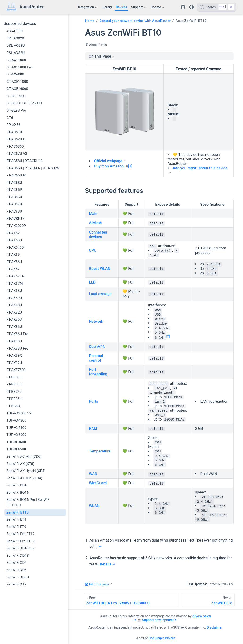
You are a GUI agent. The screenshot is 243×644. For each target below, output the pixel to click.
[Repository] (183, 7)
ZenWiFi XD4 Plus (20, 548)
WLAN (94, 506)
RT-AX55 (13, 255)
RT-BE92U (14, 392)
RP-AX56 (13, 125)
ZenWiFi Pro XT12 (21, 541)
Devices (121, 7)
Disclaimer (215, 627)
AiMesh (95, 223)
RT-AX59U (14, 298)
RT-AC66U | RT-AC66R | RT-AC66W (33, 168)
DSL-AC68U (15, 46)
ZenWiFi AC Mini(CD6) (24, 456)
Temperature (100, 451)
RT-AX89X (14, 355)
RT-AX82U (14, 312)
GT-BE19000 (16, 96)
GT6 (10, 118)
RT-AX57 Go (16, 276)
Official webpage (108, 161)
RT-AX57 (13, 269)
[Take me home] (25, 7)
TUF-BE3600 (16, 442)
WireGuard (98, 483)
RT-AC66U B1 (17, 175)
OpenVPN (97, 347)
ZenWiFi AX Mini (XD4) (24, 478)
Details (106, 564)
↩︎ (100, 546)
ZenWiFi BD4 (16, 485)
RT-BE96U (14, 399)
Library (107, 7)
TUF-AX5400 (16, 428)
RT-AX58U (14, 291)
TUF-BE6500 (16, 449)
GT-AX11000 (16, 60)
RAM (93, 429)
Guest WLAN (100, 269)
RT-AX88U (14, 341)
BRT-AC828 (15, 38)
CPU (93, 250)
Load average (100, 294)
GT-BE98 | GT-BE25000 (24, 103)
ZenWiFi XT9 (16, 584)
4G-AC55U (15, 31)
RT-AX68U (14, 305)
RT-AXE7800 (16, 370)
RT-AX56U (14, 262)
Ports (94, 401)
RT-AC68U (14, 183)
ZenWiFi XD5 (17, 563)
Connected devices (98, 234)
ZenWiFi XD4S (17, 556)
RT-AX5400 (15, 247)
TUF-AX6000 (16, 435)
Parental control (96, 358)
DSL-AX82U (15, 53)
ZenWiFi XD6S (17, 577)
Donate (157, 8)
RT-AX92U (14, 363)
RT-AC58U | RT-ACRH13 (25, 161)
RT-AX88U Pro (17, 348)
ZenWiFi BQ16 (17, 493)
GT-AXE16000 (17, 89)
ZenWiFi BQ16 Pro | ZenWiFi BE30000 (28, 502)
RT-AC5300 (15, 146)
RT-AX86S (14, 319)
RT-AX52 (13, 233)
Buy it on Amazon (109, 166)
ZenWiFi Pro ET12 (20, 534)
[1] (130, 166)
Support (139, 8)
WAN (93, 474)
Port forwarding (98, 372)
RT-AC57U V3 (17, 154)
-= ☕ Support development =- (155, 620)
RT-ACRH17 (15, 218)
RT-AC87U (14, 204)
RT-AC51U (14, 132)
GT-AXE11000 (17, 82)
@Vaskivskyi (202, 616)
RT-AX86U (14, 327)
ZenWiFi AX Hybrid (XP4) (26, 471)
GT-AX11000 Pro (19, 67)
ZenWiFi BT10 (17, 512)
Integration (87, 8)
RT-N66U (13, 406)
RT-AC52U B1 (17, 139)
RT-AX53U (14, 240)
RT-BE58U (14, 377)
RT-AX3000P (16, 226)
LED (92, 282)
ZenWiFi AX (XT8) (20, 464)
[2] (168, 336)
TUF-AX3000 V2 (19, 413)
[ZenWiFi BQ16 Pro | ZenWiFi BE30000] (132, 600)
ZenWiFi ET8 (16, 519)
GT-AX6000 (15, 74)
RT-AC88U (14, 211)
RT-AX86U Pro (17, 334)
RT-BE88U (14, 384)
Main (93, 214)
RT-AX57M (15, 284)
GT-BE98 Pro (16, 110)
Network (96, 321)
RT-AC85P (14, 190)
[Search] (217, 7)
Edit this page (97, 584)
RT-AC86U (14, 197)
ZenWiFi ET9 (16, 527)
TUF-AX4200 (16, 420)
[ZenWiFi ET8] (208, 600)
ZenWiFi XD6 (17, 570)
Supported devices (20, 23)
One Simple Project (161, 638)
